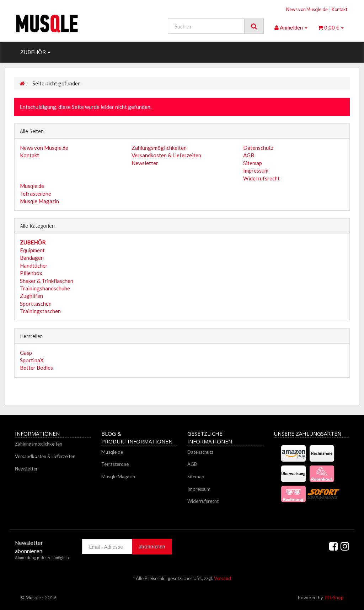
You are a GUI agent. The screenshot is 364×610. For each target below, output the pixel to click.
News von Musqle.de (307, 9)
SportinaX (32, 360)
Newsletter (145, 163)
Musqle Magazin (39, 201)
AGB (249, 155)
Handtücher (34, 265)
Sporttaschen (36, 304)
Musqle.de (32, 186)
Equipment (32, 250)
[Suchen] (206, 26)
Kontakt (339, 9)
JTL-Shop (334, 598)
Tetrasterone (36, 194)
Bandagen (32, 258)
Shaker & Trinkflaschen (47, 281)
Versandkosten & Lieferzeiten (166, 155)
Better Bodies (36, 368)
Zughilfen (31, 296)
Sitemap (253, 163)
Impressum (256, 170)
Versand (223, 578)
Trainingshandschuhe (45, 288)
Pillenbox (31, 273)
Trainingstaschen (40, 311)
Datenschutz (258, 148)
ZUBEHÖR (35, 52)
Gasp (26, 353)
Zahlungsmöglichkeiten (159, 148)
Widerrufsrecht (261, 178)
